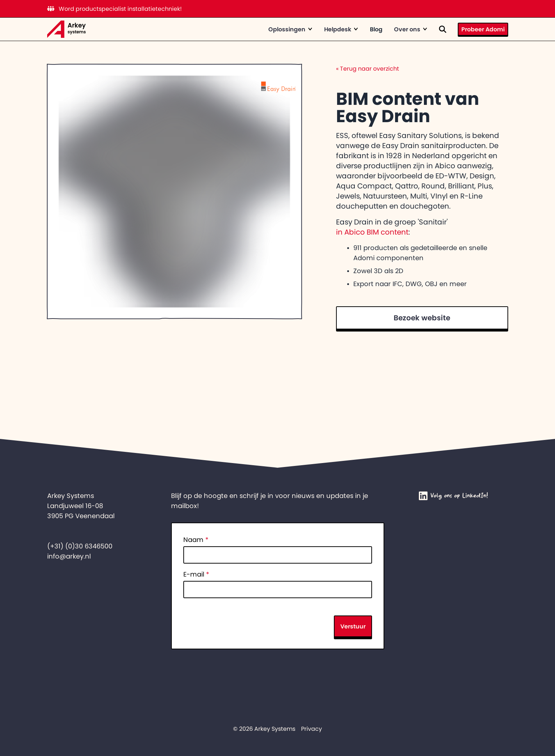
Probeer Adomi (483, 29)
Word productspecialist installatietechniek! (115, 9)
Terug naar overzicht (368, 68)
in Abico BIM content (372, 232)
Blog (376, 29)
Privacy (312, 729)
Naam (196, 540)
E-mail (196, 574)
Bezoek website (422, 318)
